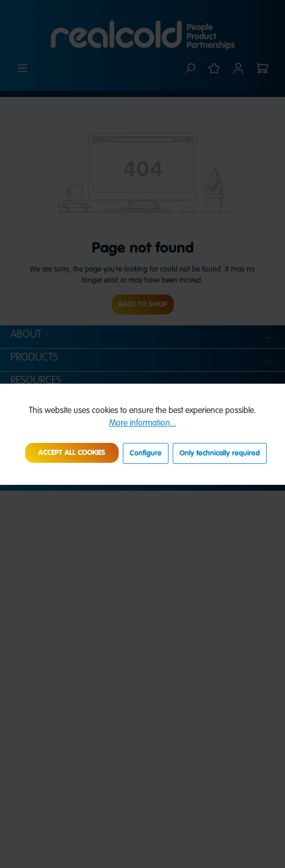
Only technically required (220, 453)
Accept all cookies (72, 453)
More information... (143, 424)
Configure (146, 453)
